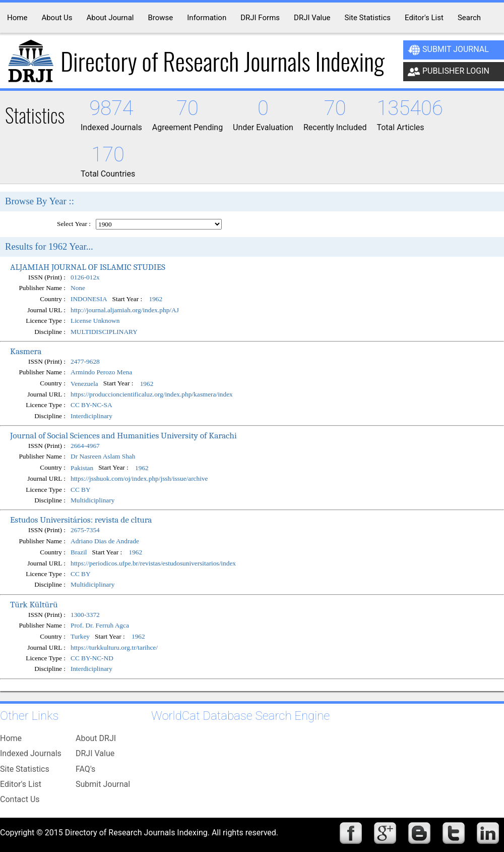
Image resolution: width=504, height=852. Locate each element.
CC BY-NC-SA (91, 405)
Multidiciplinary (92, 500)
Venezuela (84, 384)
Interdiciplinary (91, 416)
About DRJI (96, 738)
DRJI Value (95, 753)
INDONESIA (89, 299)
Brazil (79, 552)
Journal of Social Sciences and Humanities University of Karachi (123, 435)
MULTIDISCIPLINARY (104, 332)
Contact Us (20, 799)
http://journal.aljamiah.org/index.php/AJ (125, 310)
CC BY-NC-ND (92, 658)
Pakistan (82, 468)
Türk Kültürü (34, 604)
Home (11, 738)
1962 (156, 299)
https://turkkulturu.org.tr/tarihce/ (114, 647)
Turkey (80, 637)
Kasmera (26, 351)
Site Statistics (25, 769)
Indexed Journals (31, 753)
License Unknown (95, 321)
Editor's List (21, 784)
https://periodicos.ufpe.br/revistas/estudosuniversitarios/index (153, 563)
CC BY (81, 490)
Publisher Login (449, 72)
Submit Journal (448, 50)
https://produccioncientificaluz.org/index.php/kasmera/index (152, 394)
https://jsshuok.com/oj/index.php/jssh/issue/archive (139, 478)
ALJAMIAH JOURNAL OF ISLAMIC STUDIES (88, 267)
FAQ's (85, 769)
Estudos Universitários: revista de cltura (81, 520)
